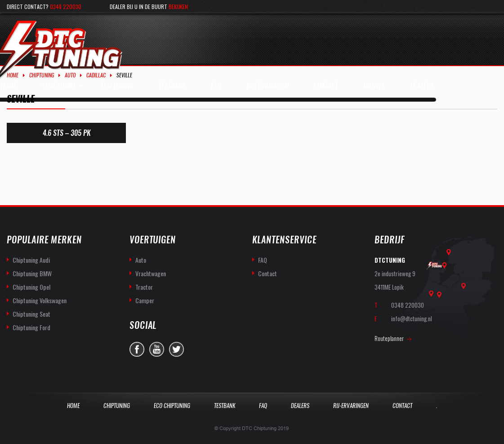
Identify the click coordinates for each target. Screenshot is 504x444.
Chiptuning (42, 75)
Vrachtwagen (151, 273)
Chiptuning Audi (31, 260)
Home (13, 75)
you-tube (157, 349)
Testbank (225, 406)
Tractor (144, 287)
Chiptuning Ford (31, 327)
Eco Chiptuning (172, 406)
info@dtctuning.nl (412, 318)
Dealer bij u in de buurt (149, 7)
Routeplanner (389, 338)
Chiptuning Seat (31, 314)
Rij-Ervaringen (351, 406)
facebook (137, 349)
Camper (145, 300)
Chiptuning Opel (31, 287)
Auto (70, 75)
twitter (176, 349)
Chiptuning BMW (32, 273)
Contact (268, 273)
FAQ (263, 260)
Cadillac (96, 75)
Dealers (300, 406)
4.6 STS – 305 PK (67, 133)
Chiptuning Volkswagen (40, 300)
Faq (263, 406)
